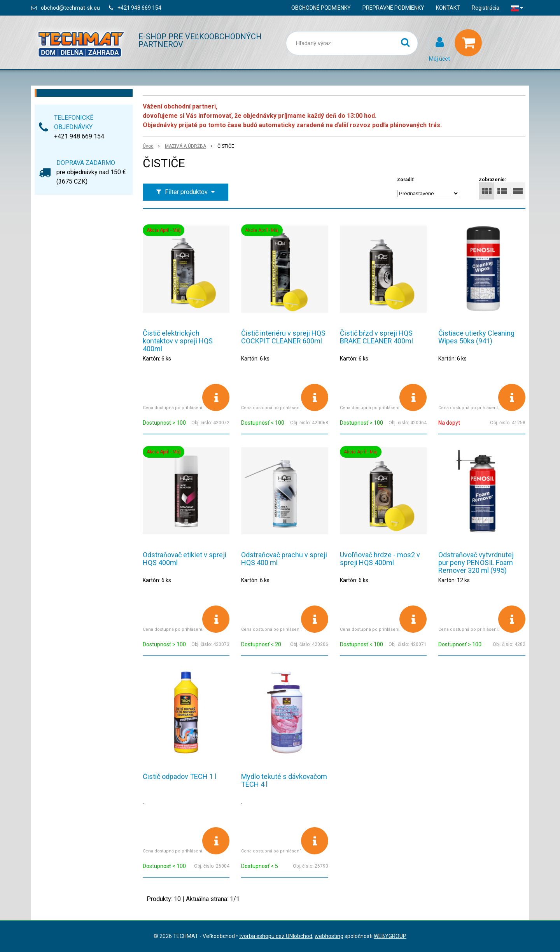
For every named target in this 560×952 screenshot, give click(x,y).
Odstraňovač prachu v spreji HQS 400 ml (284, 559)
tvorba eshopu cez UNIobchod (276, 936)
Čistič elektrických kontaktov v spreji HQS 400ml (178, 341)
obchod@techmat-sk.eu (70, 8)
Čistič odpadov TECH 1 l (179, 776)
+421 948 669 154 (139, 8)
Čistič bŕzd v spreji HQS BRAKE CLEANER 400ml (376, 337)
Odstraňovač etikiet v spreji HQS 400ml (185, 559)
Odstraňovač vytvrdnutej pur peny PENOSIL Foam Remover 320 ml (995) (476, 563)
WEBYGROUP (390, 936)
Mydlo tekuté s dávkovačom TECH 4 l (284, 780)
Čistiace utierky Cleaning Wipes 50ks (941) (476, 337)
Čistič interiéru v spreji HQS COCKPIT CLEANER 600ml (283, 337)
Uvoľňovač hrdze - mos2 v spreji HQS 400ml (380, 559)
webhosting (329, 936)
